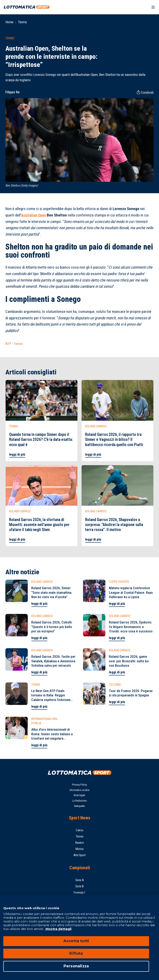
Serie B (79, 886)
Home (9, 22)
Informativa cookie (79, 790)
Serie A (80, 880)
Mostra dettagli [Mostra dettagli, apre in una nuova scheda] (58, 929)
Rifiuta (76, 953)
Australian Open (34, 215)
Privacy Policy (79, 785)
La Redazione (79, 801)
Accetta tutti (76, 941)
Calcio (80, 830)
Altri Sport (80, 855)
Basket (80, 843)
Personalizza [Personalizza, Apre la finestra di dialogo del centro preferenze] (76, 966)
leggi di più (17, 454)
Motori (80, 849)
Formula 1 (80, 893)
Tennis (22, 22)
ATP (8, 344)
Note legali (79, 795)
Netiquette (79, 806)
